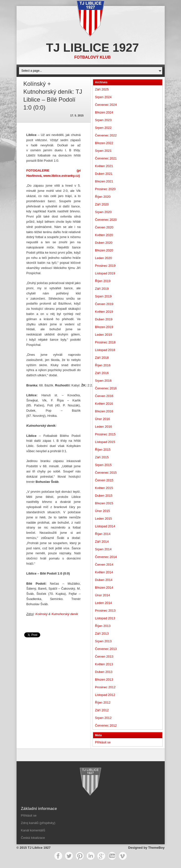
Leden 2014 (104, 603)
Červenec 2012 (106, 725)
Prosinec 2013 (105, 611)
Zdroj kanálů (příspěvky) (38, 823)
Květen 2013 (104, 664)
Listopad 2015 (105, 442)
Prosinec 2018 (105, 342)
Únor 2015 (103, 511)
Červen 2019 (104, 304)
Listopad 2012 (105, 695)
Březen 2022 (104, 143)
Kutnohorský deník (65, 614)
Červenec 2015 (106, 473)
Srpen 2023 (103, 120)
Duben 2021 (104, 174)
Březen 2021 (104, 181)
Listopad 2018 (105, 350)
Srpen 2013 (103, 641)
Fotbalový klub (93, 57)
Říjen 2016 (103, 365)
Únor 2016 (103, 419)
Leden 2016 (104, 427)
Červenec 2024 (106, 105)
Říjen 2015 (103, 450)
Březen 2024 (104, 112)
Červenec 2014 (106, 557)
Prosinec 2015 (105, 434)
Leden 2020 (104, 258)
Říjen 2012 (103, 702)
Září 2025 (102, 89)
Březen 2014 (104, 588)
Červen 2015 (104, 480)
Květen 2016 (104, 404)
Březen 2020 (104, 250)
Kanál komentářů (33, 830)
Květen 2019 (104, 312)
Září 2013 (102, 634)
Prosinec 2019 (105, 266)
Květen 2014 (104, 572)
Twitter (69, 856)
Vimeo (123, 856)
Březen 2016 (104, 411)
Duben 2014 (104, 580)
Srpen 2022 (103, 128)
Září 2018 (102, 358)
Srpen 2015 (103, 465)
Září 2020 (102, 204)
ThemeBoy (156, 848)
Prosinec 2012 (105, 687)
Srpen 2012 (103, 718)
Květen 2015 (104, 488)
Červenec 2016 (106, 388)
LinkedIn (91, 856)
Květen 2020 (104, 235)
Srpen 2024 (103, 97)
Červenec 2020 (106, 220)
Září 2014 (102, 542)
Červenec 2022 (106, 135)
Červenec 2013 (106, 649)
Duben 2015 (104, 496)
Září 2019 (102, 289)
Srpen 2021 (103, 151)
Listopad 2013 (105, 618)
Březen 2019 (104, 327)
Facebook (58, 856)
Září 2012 (102, 710)
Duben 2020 (104, 243)
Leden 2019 (104, 335)
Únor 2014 (103, 595)
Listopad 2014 (105, 526)
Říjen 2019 (103, 281)
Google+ (101, 856)
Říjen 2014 (103, 534)
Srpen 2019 (103, 296)
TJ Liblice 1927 (92, 48)
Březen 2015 (104, 503)
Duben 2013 (104, 672)
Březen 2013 (104, 679)
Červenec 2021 (106, 158)
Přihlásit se (103, 742)
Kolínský (41, 614)
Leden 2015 (104, 519)
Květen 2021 (104, 166)
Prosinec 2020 (105, 189)
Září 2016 (102, 373)
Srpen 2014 (103, 549)
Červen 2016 (104, 396)
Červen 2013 (104, 657)
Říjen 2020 (103, 197)
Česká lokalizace (33, 838)
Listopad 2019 (105, 273)
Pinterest (80, 856)
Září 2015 (102, 457)
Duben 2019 (104, 319)
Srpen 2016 (103, 381)
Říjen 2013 (103, 626)
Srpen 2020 (103, 212)
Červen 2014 (104, 565)
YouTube (112, 856)
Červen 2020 (104, 227)
